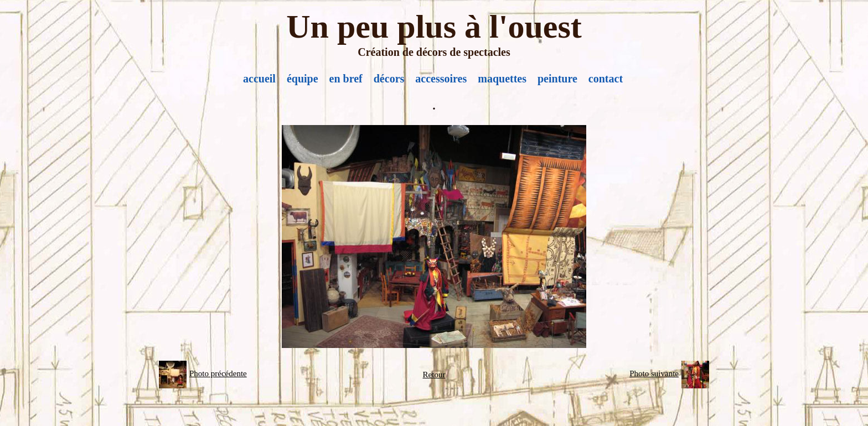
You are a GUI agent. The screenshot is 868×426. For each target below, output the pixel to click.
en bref (346, 79)
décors (389, 79)
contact (606, 79)
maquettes (502, 79)
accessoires (441, 79)
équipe (303, 79)
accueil (259, 79)
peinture (557, 79)
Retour (434, 375)
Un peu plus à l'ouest (434, 27)
